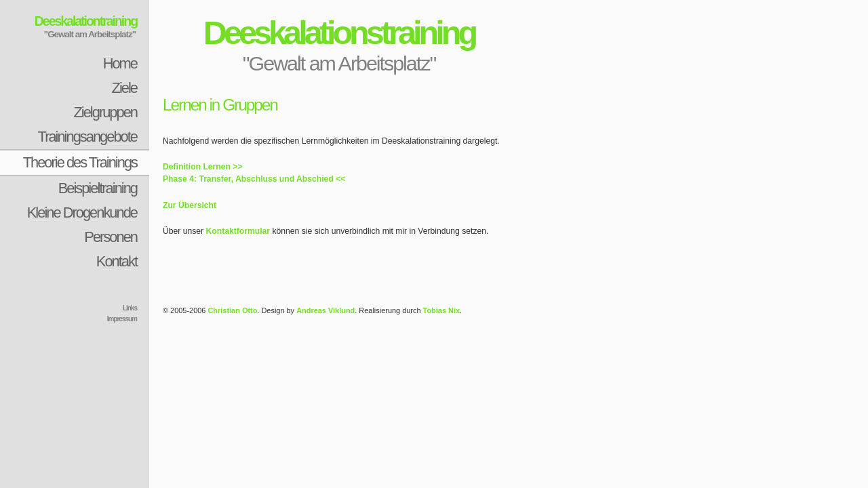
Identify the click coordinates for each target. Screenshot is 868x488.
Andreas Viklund (325, 310)
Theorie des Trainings (80, 162)
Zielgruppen (105, 112)
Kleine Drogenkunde (82, 212)
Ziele (124, 88)
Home (120, 63)
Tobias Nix (442, 310)
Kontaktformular (238, 231)
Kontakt (117, 261)
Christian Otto (232, 310)
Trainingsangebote (87, 137)
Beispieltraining (98, 188)
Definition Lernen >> (203, 167)
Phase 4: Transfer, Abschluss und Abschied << (254, 179)
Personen (111, 237)
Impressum (122, 319)
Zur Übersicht (190, 205)
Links (130, 308)
